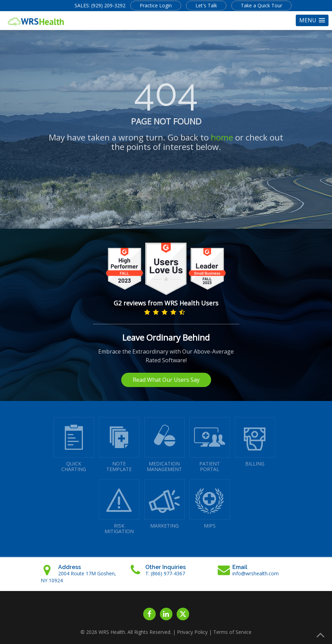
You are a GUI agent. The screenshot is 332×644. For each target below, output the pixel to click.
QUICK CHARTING (74, 445)
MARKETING (164, 504)
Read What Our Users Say (166, 380)
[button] (312, 20)
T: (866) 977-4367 (165, 573)
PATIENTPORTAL (210, 445)
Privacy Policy (192, 632)
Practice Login (156, 5)
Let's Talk (206, 5)
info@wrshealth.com (256, 573)
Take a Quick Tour (261, 5)
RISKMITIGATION (119, 507)
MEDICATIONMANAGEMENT (164, 445)
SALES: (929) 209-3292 (100, 5)
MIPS (210, 504)
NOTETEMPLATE (119, 445)
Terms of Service (232, 632)
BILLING (255, 442)
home (222, 137)
